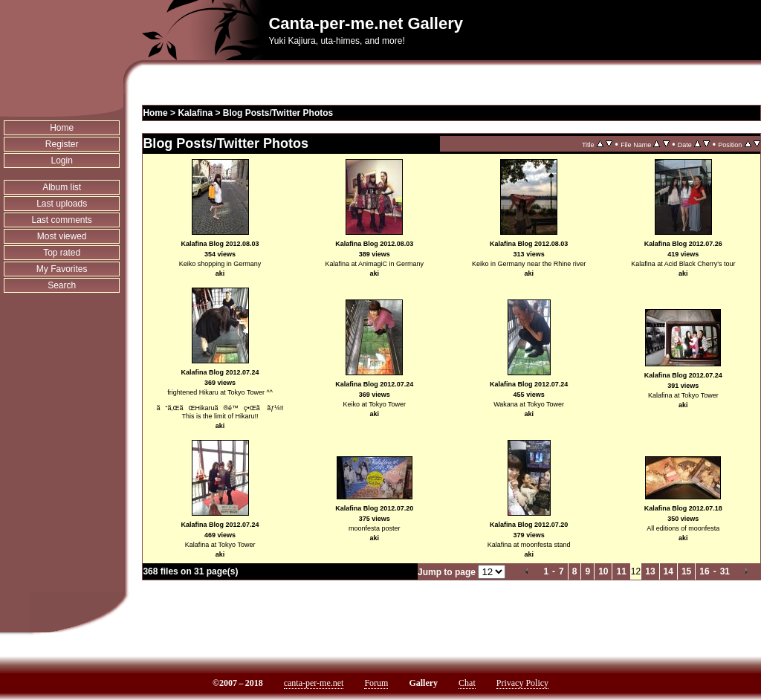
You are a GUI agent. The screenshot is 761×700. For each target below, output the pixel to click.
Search (62, 285)
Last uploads (62, 204)
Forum (376, 683)
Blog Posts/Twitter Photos (278, 113)
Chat (467, 683)
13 (650, 571)
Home (62, 128)
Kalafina (195, 113)
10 (603, 571)
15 (686, 571)
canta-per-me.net (314, 683)
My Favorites (62, 269)
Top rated (62, 253)
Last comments (62, 220)
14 (668, 571)
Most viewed (62, 236)
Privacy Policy (522, 683)
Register (62, 144)
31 (725, 571)
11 (621, 571)
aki (220, 273)
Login (62, 161)
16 (704, 571)
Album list (62, 187)
